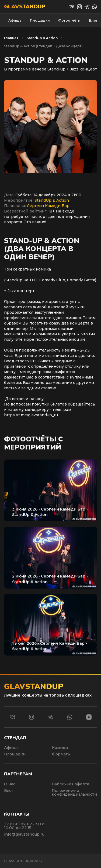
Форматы (61, 754)
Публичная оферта (70, 784)
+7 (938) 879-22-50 (23, 824)
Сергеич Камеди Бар (48, 206)
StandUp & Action (42, 38)
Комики (60, 748)
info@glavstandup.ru (24, 834)
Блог (93, 20)
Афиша (15, 20)
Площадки (40, 20)
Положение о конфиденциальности (74, 792)
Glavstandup (25, 7)
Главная (11, 38)
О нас (10, 784)
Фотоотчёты (69, 20)
